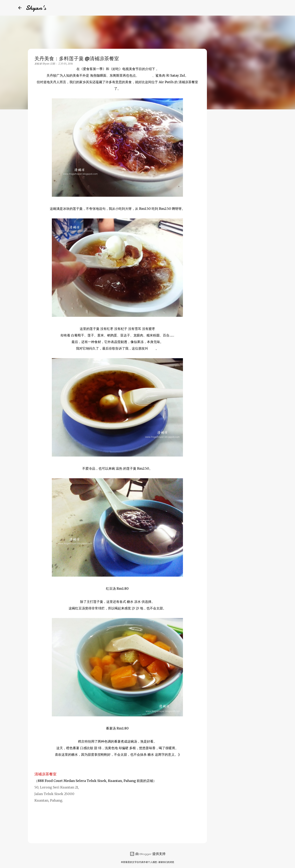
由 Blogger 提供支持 (148, 854)
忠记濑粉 (146, 75)
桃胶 (152, 348)
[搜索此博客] (256, 8)
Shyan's (36, 8)
